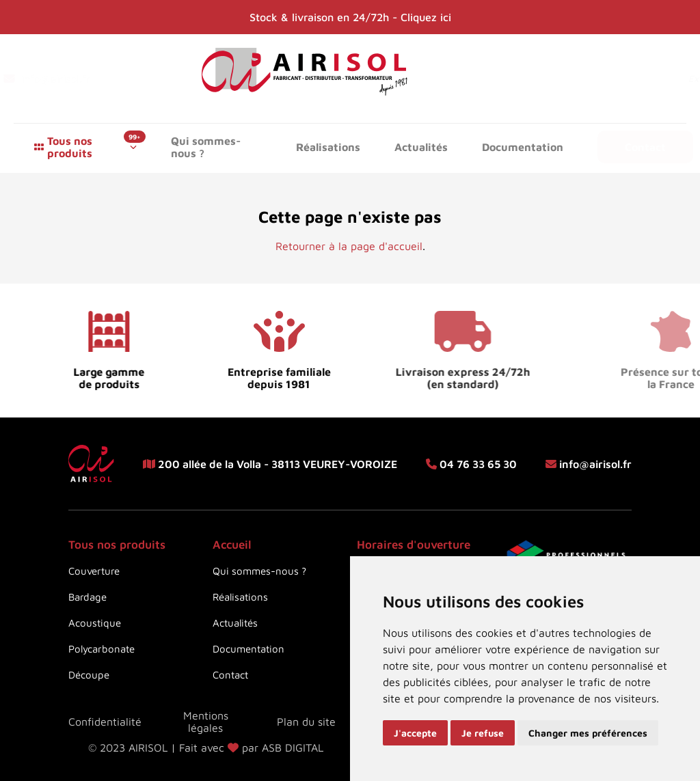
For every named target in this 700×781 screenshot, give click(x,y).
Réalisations (328, 147)
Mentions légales (206, 722)
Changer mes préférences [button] (588, 733)
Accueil (232, 545)
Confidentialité (105, 722)
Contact (645, 147)
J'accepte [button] (415, 733)
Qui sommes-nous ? (206, 147)
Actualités (421, 147)
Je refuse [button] (483, 733)
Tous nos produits (70, 147)
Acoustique (95, 623)
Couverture (94, 571)
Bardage (87, 597)
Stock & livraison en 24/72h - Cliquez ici (350, 17)
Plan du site (306, 722)
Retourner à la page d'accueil (349, 246)
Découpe (89, 675)
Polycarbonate (102, 649)
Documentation (523, 147)
